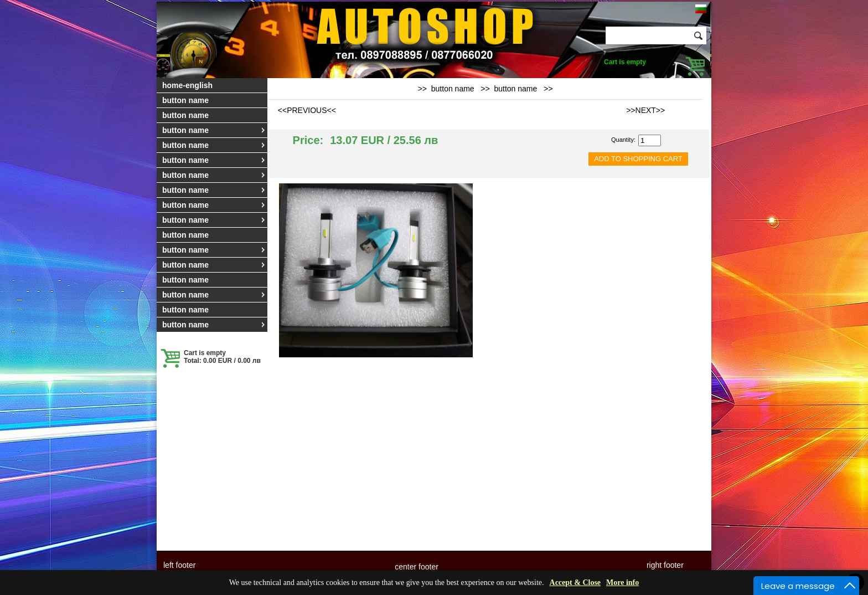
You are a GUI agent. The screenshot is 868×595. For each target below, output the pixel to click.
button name (185, 100)
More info (622, 583)
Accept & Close (575, 583)
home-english (187, 85)
